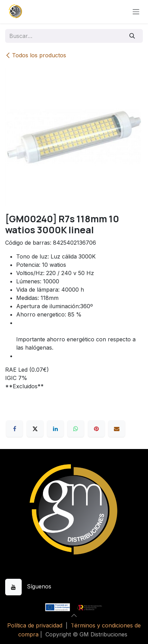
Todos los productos (36, 55)
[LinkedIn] (55, 429)
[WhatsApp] (76, 429)
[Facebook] (14, 429)
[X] (35, 429)
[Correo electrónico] (117, 429)
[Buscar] (132, 36)
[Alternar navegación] (136, 12)
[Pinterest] (96, 429)
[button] (74, 615)
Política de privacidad (35, 625)
